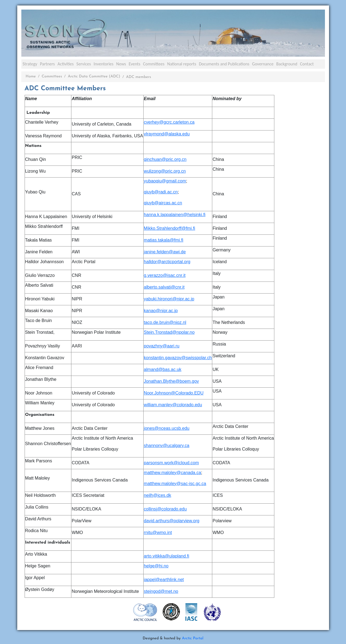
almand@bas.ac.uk (163, 369)
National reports (182, 64)
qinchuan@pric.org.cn (165, 159)
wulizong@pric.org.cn (165, 171)
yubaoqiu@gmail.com (165, 181)
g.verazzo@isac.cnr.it (165, 275)
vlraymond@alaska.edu (167, 134)
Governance (263, 64)
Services (84, 64)
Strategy (30, 64)
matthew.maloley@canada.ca (172, 473)
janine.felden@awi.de (165, 252)
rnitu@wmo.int (158, 533)
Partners (47, 64)
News (121, 64)
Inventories (104, 64)
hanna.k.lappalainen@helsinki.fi (175, 215)
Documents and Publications (224, 64)
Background (287, 64)
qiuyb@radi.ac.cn (161, 192)
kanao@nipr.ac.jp (161, 311)
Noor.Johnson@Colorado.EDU (174, 393)
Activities (66, 64)
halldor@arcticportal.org (167, 262)
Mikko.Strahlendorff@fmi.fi (170, 228)
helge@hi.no (156, 566)
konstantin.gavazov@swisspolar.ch (178, 358)
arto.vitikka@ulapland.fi (167, 556)
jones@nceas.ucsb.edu (167, 428)
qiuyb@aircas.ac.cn (163, 203)
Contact (307, 64)
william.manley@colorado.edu (173, 405)
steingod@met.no (161, 591)
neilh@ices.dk (158, 495)
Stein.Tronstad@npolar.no (169, 332)
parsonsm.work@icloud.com (171, 463)
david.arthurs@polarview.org (172, 521)
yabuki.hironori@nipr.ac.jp (169, 299)
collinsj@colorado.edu (165, 509)
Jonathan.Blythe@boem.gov (171, 381)
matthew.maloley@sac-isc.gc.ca (175, 484)
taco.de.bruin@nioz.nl (165, 322)
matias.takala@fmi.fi (164, 240)
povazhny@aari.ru (162, 346)
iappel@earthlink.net (164, 580)
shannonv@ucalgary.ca (167, 446)
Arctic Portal (193, 638)
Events (135, 64)
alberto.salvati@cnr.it (164, 287)
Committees (154, 64)
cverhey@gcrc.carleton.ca (169, 122)
